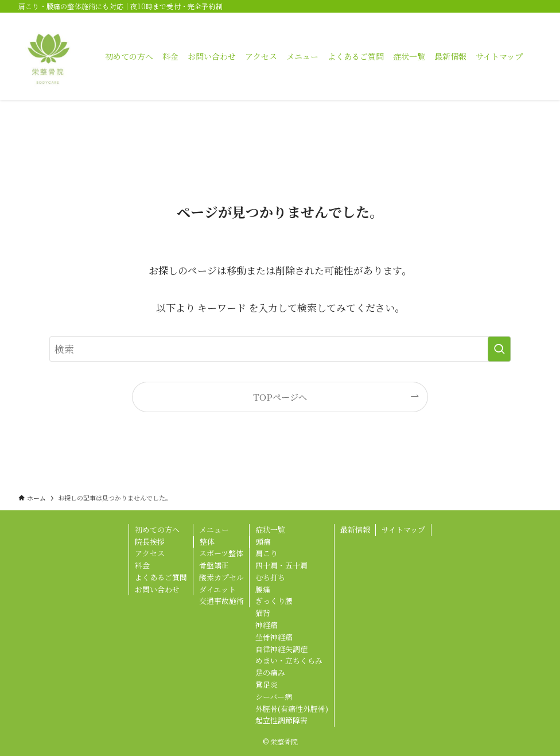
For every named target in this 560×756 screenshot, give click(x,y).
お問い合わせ (157, 589)
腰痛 (263, 589)
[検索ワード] (280, 349)
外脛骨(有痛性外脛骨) (292, 709)
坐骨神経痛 (274, 637)
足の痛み (270, 672)
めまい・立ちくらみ (289, 660)
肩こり (267, 553)
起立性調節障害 (281, 720)
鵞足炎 (267, 685)
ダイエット (217, 589)
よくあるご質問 (161, 577)
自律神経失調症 (281, 649)
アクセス (150, 553)
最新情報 (355, 530)
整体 (207, 542)
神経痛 (267, 625)
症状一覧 (270, 530)
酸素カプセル (221, 577)
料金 (142, 565)
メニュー (214, 530)
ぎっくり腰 (274, 601)
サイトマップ (403, 530)
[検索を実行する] (499, 349)
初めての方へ (157, 530)
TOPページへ (280, 397)
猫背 (263, 613)
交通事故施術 (221, 601)
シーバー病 (274, 697)
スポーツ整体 (221, 553)
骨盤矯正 (214, 565)
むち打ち (270, 577)
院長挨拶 (150, 542)
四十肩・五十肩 (281, 565)
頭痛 (263, 542)
